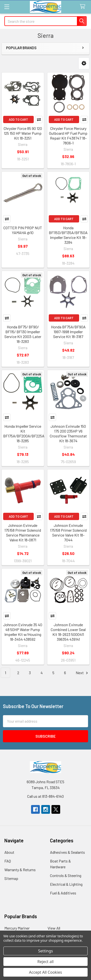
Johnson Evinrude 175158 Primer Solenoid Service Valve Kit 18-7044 (68, 533)
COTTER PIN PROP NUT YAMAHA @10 (23, 230)
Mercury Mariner (17, 928)
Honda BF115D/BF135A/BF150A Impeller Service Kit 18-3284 (68, 235)
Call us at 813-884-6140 (45, 796)
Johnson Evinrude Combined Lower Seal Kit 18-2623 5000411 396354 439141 (68, 632)
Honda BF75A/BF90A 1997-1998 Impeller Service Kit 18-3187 (68, 332)
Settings (45, 951)
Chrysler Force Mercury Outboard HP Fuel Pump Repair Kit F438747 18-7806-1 (68, 136)
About (9, 852)
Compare (39, 119)
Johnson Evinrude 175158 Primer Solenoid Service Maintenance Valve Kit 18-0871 (23, 533)
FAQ (8, 861)
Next (83, 673)
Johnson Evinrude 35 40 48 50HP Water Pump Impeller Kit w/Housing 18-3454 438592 (23, 632)
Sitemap (11, 878)
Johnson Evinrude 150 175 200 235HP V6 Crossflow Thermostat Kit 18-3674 (68, 433)
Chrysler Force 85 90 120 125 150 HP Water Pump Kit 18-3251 (23, 133)
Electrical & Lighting (66, 884)
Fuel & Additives (63, 893)
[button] (84, 63)
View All (54, 928)
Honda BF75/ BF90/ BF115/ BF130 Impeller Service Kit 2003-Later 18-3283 (23, 334)
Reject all (45, 962)
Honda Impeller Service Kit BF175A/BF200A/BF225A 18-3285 (24, 433)
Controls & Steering (66, 875)
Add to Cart (18, 119)
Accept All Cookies (46, 972)
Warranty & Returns (20, 870)
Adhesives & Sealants (67, 852)
